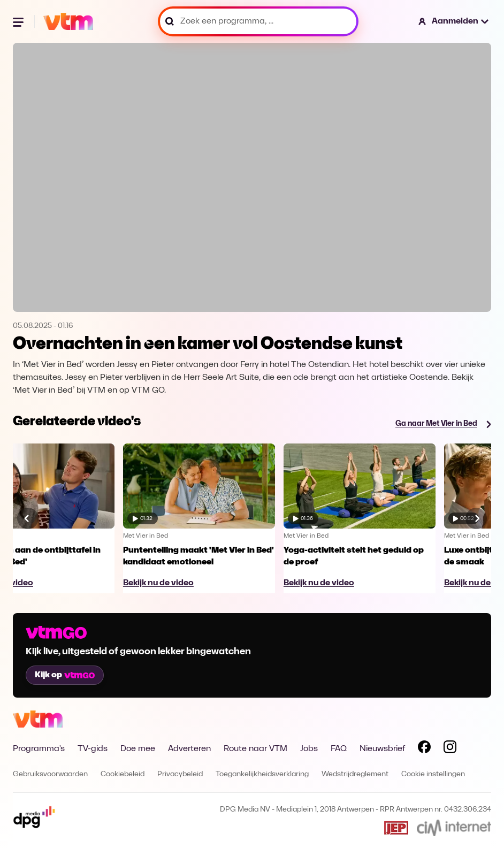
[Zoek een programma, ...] (258, 21)
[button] (454, 21)
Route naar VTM (255, 749)
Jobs (309, 749)
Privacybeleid (180, 774)
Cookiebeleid (123, 774)
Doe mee (138, 749)
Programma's (39, 749)
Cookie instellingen (433, 774)
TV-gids (93, 749)
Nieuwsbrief (382, 749)
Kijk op (65, 675)
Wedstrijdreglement (355, 774)
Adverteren (189, 749)
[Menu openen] (19, 21)
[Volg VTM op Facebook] (424, 749)
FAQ (339, 749)
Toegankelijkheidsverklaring (262, 774)
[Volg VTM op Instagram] (450, 749)
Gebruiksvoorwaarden (50, 774)
